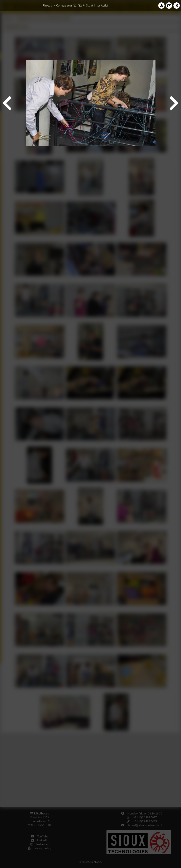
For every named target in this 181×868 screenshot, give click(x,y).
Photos (47, 5)
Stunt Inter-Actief (97, 5)
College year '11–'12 (69, 5)
